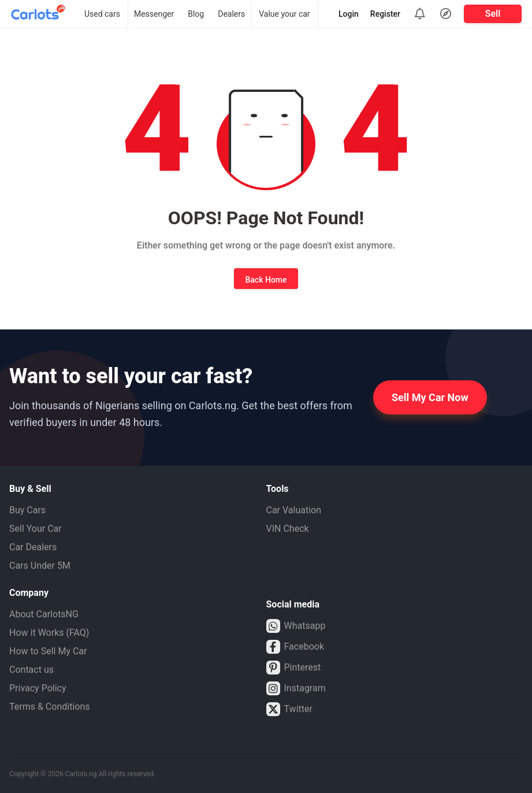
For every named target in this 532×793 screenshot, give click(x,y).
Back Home (266, 280)
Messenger (154, 14)
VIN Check (288, 529)
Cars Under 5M (40, 566)
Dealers (231, 14)
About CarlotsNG (44, 614)
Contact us (31, 670)
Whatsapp (296, 626)
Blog (196, 14)
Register (385, 14)
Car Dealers (33, 547)
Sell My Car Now (430, 397)
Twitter (289, 709)
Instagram (296, 688)
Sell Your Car (36, 529)
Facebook (295, 647)
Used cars (102, 14)
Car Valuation (294, 510)
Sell (493, 14)
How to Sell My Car (48, 651)
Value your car (284, 14)
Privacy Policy (38, 688)
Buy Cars (27, 510)
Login (349, 14)
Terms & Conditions (50, 707)
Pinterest (294, 668)
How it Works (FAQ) (49, 633)
